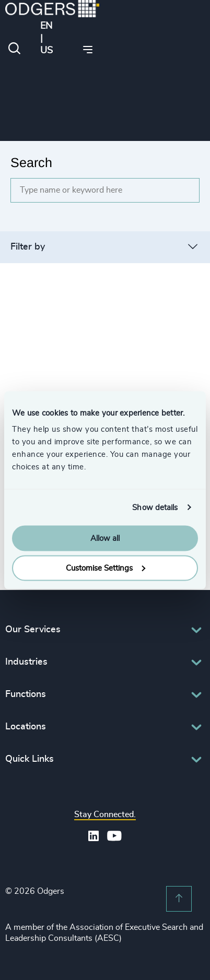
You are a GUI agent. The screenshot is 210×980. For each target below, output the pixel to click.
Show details (155, 507)
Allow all (105, 539)
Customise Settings (106, 568)
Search (31, 162)
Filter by (28, 247)
